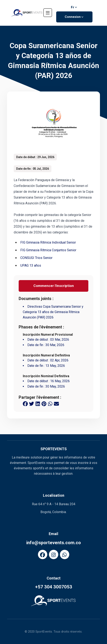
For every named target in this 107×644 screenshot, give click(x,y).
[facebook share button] (25, 404)
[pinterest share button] (44, 404)
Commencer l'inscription (54, 286)
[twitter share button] (32, 404)
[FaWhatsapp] (65, 554)
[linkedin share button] (38, 404)
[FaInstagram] (54, 554)
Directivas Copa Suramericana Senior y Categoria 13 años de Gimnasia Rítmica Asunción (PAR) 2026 (53, 312)
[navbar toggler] (48, 13)
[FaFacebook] (43, 554)
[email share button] (56, 404)
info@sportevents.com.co (54, 543)
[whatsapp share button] (50, 404)
